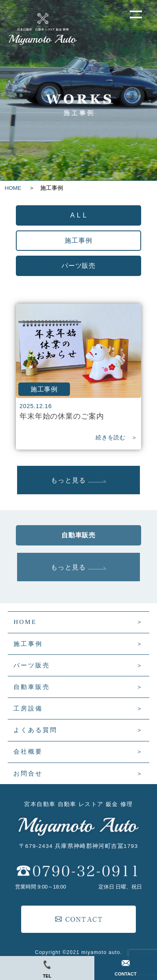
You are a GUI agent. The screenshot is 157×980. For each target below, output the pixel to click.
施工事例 (28, 644)
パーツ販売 (32, 665)
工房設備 (28, 708)
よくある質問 (35, 730)
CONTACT (126, 968)
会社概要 (28, 751)
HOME (16, 188)
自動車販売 (32, 687)
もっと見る (78, 480)
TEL (47, 969)
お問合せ (28, 773)
